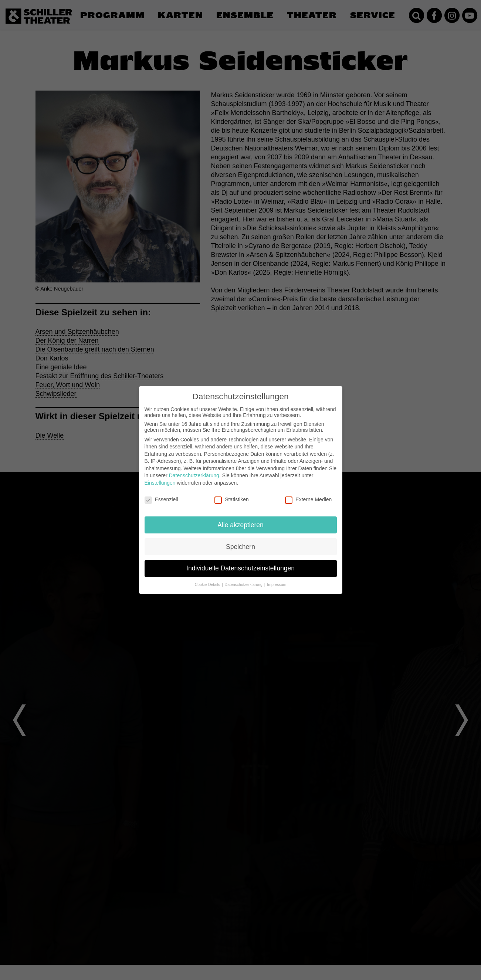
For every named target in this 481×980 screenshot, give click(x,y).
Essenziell (161, 499)
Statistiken (232, 499)
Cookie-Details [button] (208, 584)
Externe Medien (308, 499)
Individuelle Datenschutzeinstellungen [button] (240, 568)
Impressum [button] (277, 584)
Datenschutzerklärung (194, 475)
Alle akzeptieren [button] (240, 525)
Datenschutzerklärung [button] (244, 584)
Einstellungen (160, 483)
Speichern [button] (240, 547)
